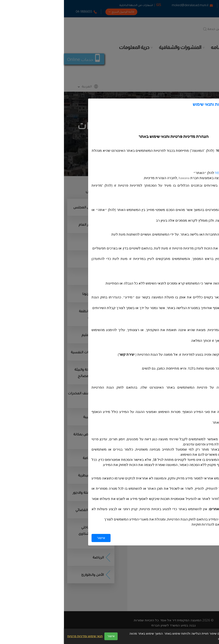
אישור (37, 538)
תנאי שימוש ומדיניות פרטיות (21, 636)
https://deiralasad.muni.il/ (170, 173)
